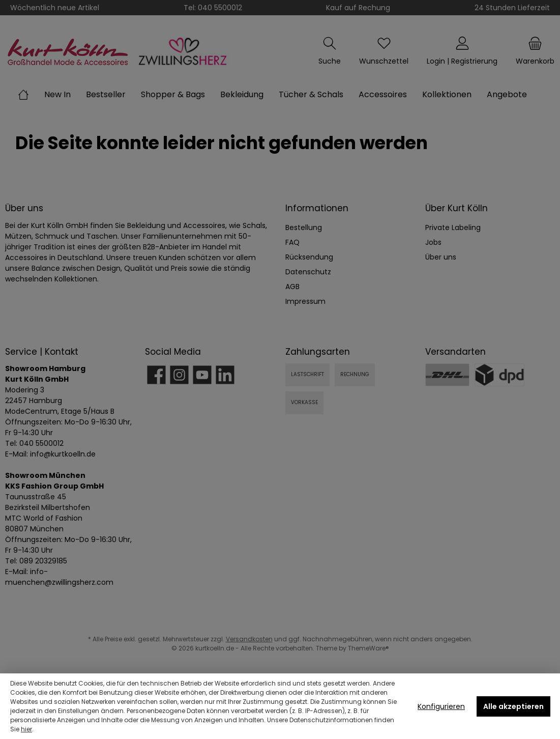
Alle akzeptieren (513, 706)
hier (26, 729)
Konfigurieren (441, 706)
